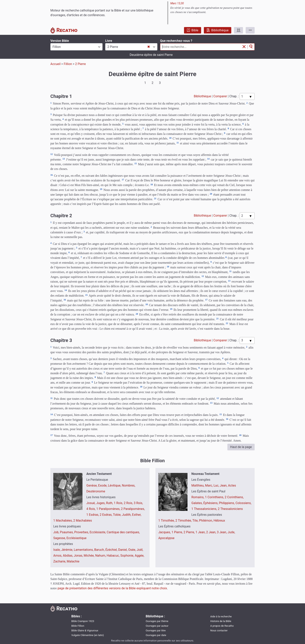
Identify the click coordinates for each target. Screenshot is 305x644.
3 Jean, (222, 532)
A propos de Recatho (222, 626)
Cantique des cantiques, (123, 532)
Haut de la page (241, 447)
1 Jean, (201, 532)
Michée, (89, 556)
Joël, (140, 550)
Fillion (68, 64)
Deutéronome (96, 491)
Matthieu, (198, 485)
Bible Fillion (78, 626)
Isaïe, (57, 550)
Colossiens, (244, 503)
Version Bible (60, 41)
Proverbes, (82, 532)
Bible (192, 30)
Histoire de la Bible (221, 621)
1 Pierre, (178, 532)
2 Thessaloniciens (230, 509)
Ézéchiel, (112, 550)
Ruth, (110, 503)
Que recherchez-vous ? (176, 41)
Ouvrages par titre (156, 630)
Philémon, (206, 521)
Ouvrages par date (156, 635)
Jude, (231, 532)
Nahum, (101, 556)
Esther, (137, 515)
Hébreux (219, 521)
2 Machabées (83, 521)
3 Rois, (138, 503)
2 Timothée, (184, 521)
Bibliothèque (218, 30)
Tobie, (117, 515)
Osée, (132, 550)
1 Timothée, (167, 521)
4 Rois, (91, 509)
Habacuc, (113, 556)
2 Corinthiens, (234, 497)
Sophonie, (128, 556)
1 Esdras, (93, 515)
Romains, (198, 497)
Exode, (103, 485)
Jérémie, (68, 550)
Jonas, (79, 556)
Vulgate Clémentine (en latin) (88, 635)
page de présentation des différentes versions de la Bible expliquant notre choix (112, 588)
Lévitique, (115, 485)
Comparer (220, 96)
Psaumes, (67, 532)
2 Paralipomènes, (133, 509)
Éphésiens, (211, 503)
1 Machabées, (63, 521)
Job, (57, 532)
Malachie (73, 561)
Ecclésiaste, (98, 532)
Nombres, (128, 485)
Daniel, (123, 550)
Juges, (101, 503)
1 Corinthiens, (215, 497)
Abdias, (68, 556)
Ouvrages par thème (157, 621)
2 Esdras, (106, 515)
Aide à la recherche (221, 616)
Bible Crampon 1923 (83, 621)
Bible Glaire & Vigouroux (85, 630)
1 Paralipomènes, (109, 509)
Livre (109, 41)
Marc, (209, 485)
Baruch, (100, 550)
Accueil (55, 64)
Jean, (224, 485)
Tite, (196, 521)
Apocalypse (166, 538)
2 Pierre (80, 64)
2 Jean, (212, 532)
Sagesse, (60, 538)
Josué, (91, 503)
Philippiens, (227, 503)
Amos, (58, 556)
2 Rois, (129, 503)
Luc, (217, 485)
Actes (232, 485)
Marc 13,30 (177, 3)
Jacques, (165, 532)
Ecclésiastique (77, 538)
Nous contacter (219, 630)
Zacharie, (60, 561)
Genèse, (92, 485)
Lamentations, (84, 550)
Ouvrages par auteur (157, 626)
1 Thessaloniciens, (205, 509)
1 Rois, (119, 503)
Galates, (197, 503)
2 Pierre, (189, 532)
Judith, (127, 515)
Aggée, (140, 556)
